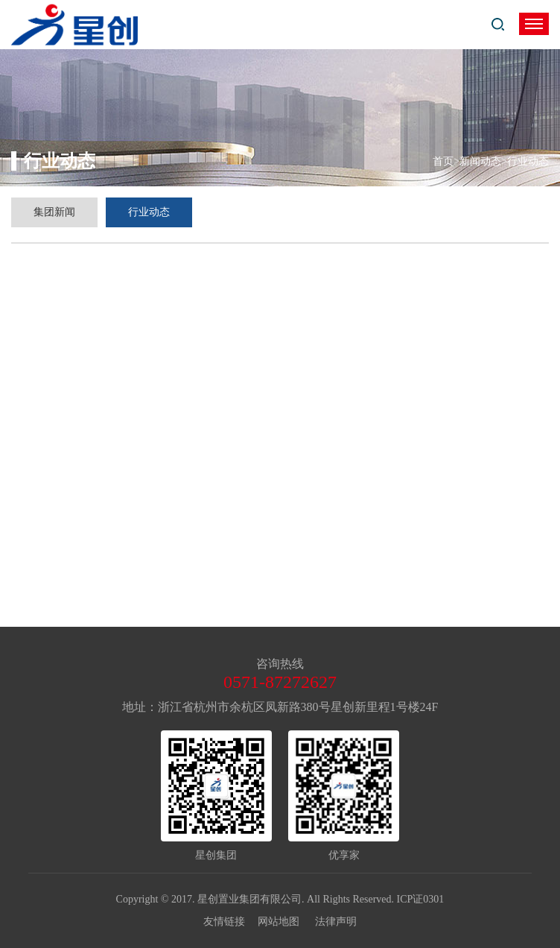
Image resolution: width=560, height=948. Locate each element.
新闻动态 (480, 161)
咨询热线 (280, 664)
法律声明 (336, 922)
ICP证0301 (421, 899)
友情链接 (231, 922)
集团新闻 (54, 212)
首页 (443, 161)
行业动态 (149, 212)
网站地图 (285, 922)
